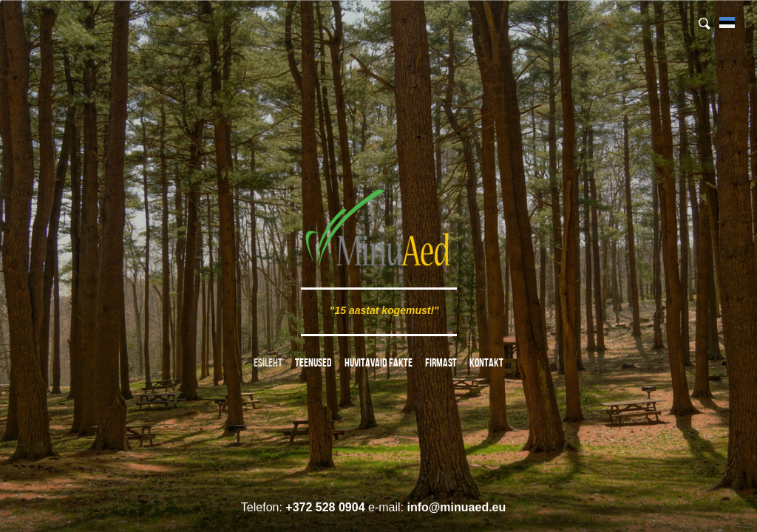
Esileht (268, 362)
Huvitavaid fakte (378, 362)
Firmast (441, 362)
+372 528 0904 (325, 507)
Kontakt (486, 362)
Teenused (313, 362)
